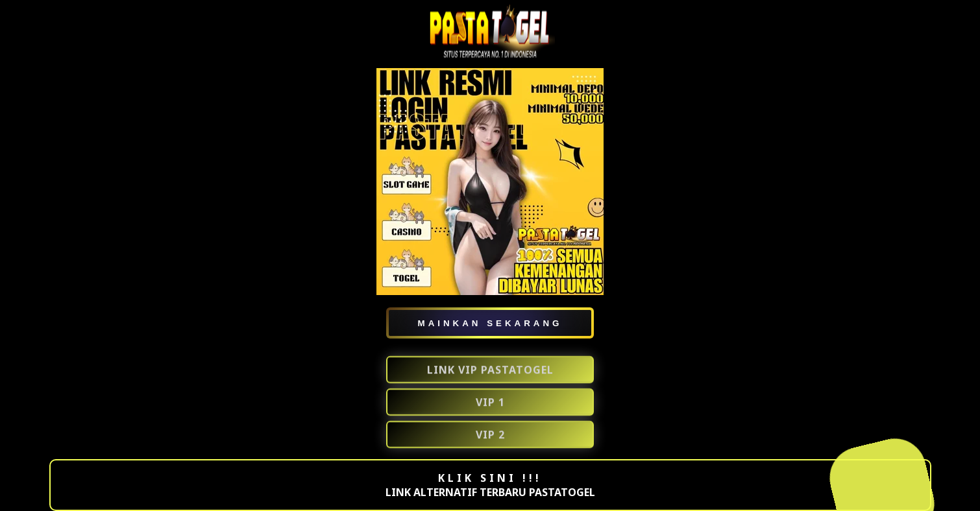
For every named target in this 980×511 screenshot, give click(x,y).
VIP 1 (490, 403)
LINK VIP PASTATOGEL (490, 370)
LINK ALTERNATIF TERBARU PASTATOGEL (490, 492)
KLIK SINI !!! (490, 478)
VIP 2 (490, 435)
